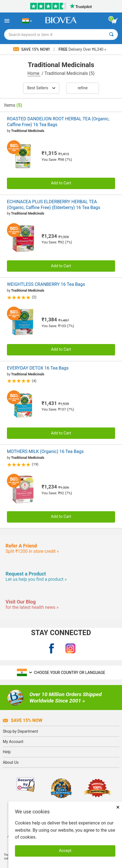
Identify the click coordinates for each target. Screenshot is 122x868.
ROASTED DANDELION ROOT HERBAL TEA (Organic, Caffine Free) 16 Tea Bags (58, 122)
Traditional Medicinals (28, 131)
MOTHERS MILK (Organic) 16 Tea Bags (45, 451)
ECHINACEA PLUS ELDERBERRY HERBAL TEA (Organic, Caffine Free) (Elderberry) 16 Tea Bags (54, 205)
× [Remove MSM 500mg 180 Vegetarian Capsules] (118, 807)
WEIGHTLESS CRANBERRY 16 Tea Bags (46, 284)
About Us (11, 762)
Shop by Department (20, 731)
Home (34, 73)
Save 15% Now (23, 720)
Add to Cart (61, 183)
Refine (83, 88)
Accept (65, 851)
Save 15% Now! (32, 49)
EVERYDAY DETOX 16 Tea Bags (38, 368)
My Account (13, 742)
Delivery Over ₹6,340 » (82, 49)
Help (7, 752)
